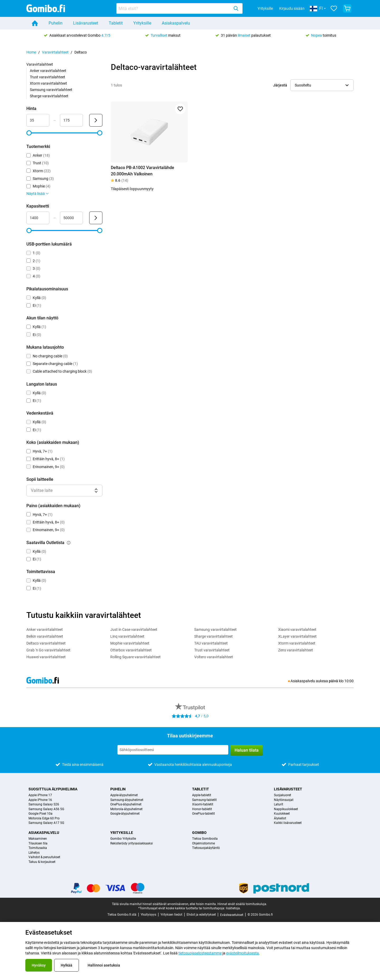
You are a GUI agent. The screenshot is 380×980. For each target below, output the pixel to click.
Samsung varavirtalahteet (51, 90)
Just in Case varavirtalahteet (134, 630)
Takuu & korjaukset (42, 862)
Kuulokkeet (282, 814)
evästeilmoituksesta (243, 953)
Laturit (279, 804)
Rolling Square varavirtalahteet (136, 657)
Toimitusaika (38, 848)
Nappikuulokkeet (286, 809)
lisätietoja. (233, 908)
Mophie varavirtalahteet (130, 643)
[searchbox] (174, 8)
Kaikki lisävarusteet (288, 823)
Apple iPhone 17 (40, 795)
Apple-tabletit (202, 795)
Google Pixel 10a (41, 814)
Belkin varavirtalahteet (45, 636)
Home (31, 52)
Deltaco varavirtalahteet (46, 643)
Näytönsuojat (284, 800)
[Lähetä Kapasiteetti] (96, 218)
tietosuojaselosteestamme (200, 953)
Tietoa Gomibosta (205, 839)
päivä (333, 681)
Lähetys (34, 853)
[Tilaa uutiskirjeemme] (173, 750)
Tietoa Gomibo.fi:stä (122, 915)
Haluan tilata (247, 750)
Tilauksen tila (38, 844)
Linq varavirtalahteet (127, 636)
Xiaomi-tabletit (203, 804)
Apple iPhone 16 (40, 800)
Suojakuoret (282, 795)
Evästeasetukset (232, 915)
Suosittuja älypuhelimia (53, 789)
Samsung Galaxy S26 (44, 804)
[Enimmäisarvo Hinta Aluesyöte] (71, 120)
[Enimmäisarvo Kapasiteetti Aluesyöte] (71, 218)
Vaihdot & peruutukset (44, 857)
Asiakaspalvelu (176, 23)
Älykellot (280, 818)
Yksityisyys (148, 915)
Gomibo (199, 833)
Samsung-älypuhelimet (127, 800)
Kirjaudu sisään (292, 8)
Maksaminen (38, 839)
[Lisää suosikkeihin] (180, 109)
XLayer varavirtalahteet (297, 636)
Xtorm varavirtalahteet (48, 83)
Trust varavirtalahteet (47, 77)
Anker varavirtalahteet (48, 71)
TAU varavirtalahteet (211, 643)
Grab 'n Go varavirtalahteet (48, 650)
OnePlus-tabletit (203, 814)
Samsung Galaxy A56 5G (46, 809)
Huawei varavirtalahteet (46, 657)
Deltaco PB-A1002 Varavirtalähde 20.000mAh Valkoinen (142, 171)
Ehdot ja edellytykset (201, 915)
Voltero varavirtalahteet (214, 657)
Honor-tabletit (202, 809)
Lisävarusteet (86, 23)
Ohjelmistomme (203, 844)
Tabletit (116, 23)
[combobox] (179, 8)
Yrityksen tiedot (171, 915)
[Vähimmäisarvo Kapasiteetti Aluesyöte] (38, 218)
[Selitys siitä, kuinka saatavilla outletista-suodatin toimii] (69, 543)
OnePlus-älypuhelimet (126, 804)
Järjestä (280, 85)
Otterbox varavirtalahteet (131, 650)
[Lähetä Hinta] (96, 120)
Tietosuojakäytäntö (206, 848)
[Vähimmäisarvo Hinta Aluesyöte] (38, 120)
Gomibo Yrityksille (123, 839)
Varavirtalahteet (55, 52)
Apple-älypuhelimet (124, 795)
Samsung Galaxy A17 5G (46, 823)
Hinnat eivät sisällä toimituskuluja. (242, 904)
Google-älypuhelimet (125, 814)
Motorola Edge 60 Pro (44, 818)
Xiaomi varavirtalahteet (297, 630)
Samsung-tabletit (204, 800)
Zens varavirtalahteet (296, 650)
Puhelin (56, 23)
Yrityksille (265, 8)
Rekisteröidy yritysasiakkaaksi (132, 844)
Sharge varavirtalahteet (49, 96)
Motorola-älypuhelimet (126, 809)
